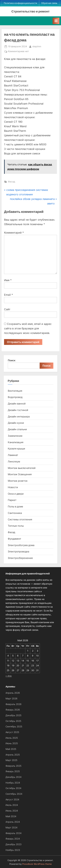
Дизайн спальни (17, 429)
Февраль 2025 (14, 766)
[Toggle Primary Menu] (56, 21)
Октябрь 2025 (13, 721)
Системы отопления (20, 519)
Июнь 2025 (12, 743)
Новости (13, 487)
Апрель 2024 (13, 822)
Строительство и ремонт (30, 11)
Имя (8, 280)
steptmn (37, 46)
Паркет (12, 500)
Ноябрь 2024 (13, 783)
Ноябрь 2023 (13, 850)
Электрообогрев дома (21, 545)
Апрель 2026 (13, 693)
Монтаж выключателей (22, 468)
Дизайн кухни (16, 423)
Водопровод (15, 397)
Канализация (16, 442)
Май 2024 (11, 816)
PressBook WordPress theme (37, 864)
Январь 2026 (13, 710)
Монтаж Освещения (20, 474)
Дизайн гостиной (18, 410)
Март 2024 (11, 828)
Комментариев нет (18, 51)
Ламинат (13, 455)
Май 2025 (11, 749)
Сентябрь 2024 (14, 794)
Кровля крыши (16, 449)
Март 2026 (11, 699)
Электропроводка (18, 552)
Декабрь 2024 (14, 777)
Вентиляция (15, 391)
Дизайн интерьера (19, 417)
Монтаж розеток (18, 481)
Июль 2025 (12, 738)
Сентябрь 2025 (14, 727)
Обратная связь (49, 3)
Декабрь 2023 (14, 844)
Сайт (7, 309)
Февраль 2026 (14, 704)
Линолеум (14, 462)
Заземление (15, 436)
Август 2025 (12, 732)
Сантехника (15, 513)
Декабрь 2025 (14, 715)
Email (8, 295)
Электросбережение (20, 558)
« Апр (9, 676)
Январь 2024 (13, 839)
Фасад (12, 182)
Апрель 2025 (13, 755)
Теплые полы (16, 526)
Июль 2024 (12, 805)
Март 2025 (11, 760)
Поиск (12, 360)
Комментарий (14, 233)
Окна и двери (16, 494)
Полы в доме (15, 507)
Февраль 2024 (14, 833)
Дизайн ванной (17, 404)
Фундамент (14, 539)
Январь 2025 (13, 771)
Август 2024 (12, 800)
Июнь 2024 (12, 811)
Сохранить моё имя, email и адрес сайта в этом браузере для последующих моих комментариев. (28, 328)
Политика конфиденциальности (20, 3)
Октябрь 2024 (13, 788)
